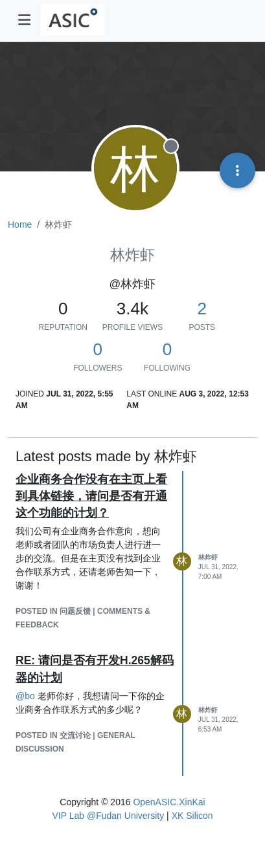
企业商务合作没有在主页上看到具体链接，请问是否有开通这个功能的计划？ (91, 496)
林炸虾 (208, 557)
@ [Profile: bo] (25, 696)
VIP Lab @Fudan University (109, 816)
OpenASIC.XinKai (169, 802)
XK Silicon (192, 816)
